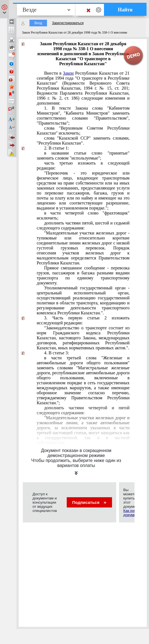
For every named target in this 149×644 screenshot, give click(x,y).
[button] (4, 9)
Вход (38, 23)
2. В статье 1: (57, 148)
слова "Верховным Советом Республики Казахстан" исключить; (83, 131)
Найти (125, 10)
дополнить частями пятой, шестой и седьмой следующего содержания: (83, 225)
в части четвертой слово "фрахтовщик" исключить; (83, 215)
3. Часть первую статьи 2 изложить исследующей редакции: (83, 320)
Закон (68, 73)
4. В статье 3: (57, 353)
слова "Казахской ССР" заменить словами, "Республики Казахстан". (83, 141)
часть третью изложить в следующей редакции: (83, 166)
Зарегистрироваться (68, 23)
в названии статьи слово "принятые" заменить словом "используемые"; (83, 156)
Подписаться (89, 502)
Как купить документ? (132, 513)
